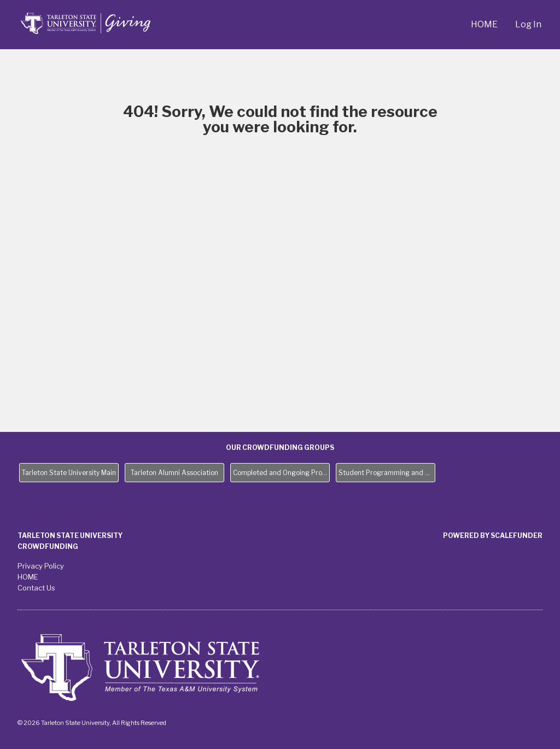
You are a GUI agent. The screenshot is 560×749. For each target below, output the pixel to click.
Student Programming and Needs (387, 473)
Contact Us (36, 588)
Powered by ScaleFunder (493, 536)
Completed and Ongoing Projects (281, 473)
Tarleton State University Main (69, 473)
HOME (484, 24)
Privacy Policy (41, 566)
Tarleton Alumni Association (174, 473)
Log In (528, 24)
